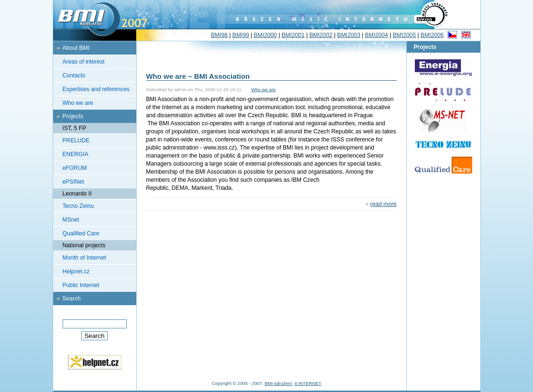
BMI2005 (404, 35)
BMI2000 (266, 35)
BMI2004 (377, 35)
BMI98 (219, 35)
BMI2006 (432, 35)
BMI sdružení (278, 383)
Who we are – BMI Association (198, 76)
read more (383, 204)
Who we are (78, 103)
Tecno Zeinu (78, 206)
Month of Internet (84, 258)
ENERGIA (76, 154)
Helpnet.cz (76, 271)
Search (72, 299)
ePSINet (73, 182)
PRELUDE (76, 140)
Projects (73, 116)
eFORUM (75, 168)
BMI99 (241, 35)
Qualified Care (81, 233)
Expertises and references (96, 89)
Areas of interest (84, 62)
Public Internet (81, 285)
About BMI (76, 48)
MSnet (71, 220)
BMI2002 (321, 35)
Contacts (74, 75)
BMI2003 (349, 35)
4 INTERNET (308, 383)
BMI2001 (293, 35)
